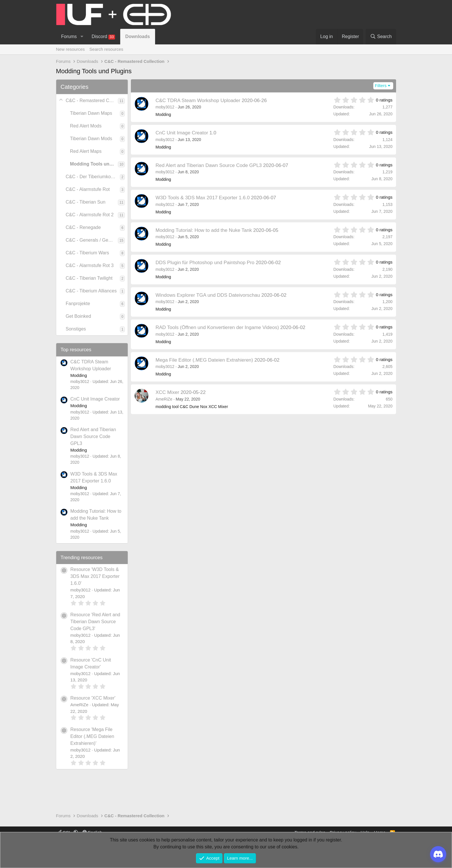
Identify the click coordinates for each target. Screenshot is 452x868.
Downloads (138, 36)
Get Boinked (78, 316)
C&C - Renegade (83, 227)
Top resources (76, 350)
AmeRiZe (164, 399)
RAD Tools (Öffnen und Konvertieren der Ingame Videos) (217, 327)
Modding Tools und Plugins (94, 164)
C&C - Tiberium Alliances (91, 291)
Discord (103, 37)
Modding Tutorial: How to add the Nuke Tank (204, 230)
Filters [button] (381, 86)
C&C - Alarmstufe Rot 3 (90, 265)
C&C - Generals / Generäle (92, 240)
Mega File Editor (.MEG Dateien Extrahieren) (204, 360)
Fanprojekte (78, 304)
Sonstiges (76, 329)
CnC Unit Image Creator (95, 399)
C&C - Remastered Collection (92, 100)
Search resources (106, 49)
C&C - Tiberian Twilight (89, 278)
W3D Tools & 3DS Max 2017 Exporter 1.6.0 (203, 198)
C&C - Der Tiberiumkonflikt (93, 177)
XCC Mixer (167, 392)
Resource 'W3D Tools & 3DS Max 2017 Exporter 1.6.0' (95, 576)
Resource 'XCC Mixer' (93, 698)
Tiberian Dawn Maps (91, 113)
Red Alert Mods (86, 126)
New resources (70, 49)
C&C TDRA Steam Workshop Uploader (198, 100)
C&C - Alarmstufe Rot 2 (90, 215)
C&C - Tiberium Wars (87, 253)
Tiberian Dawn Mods (91, 139)
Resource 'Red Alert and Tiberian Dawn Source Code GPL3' (95, 622)
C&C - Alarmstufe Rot (88, 189)
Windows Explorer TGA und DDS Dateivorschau (208, 295)
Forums (69, 36)
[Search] (381, 37)
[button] (82, 37)
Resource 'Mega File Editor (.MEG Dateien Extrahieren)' (92, 736)
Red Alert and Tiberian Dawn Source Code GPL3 (93, 436)
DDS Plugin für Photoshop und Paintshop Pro (205, 263)
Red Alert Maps (86, 151)
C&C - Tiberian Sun (86, 202)
